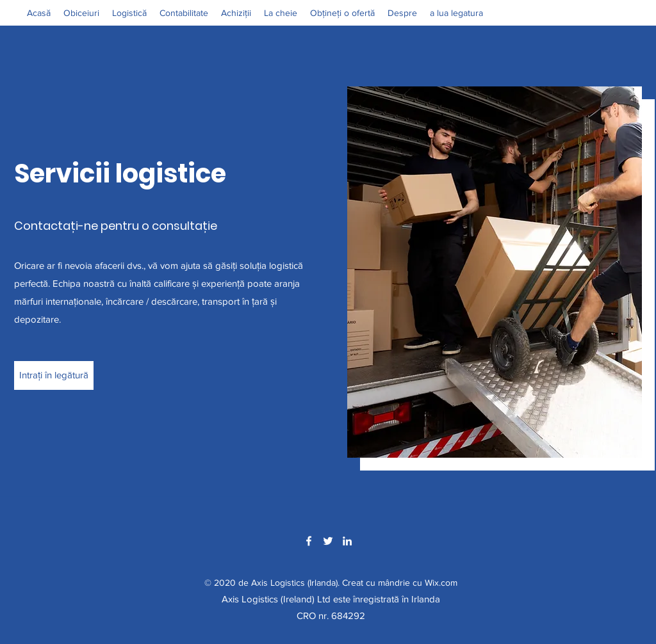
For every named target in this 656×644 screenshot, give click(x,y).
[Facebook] (309, 541)
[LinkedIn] (347, 541)
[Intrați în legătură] (54, 375)
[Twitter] (328, 541)
